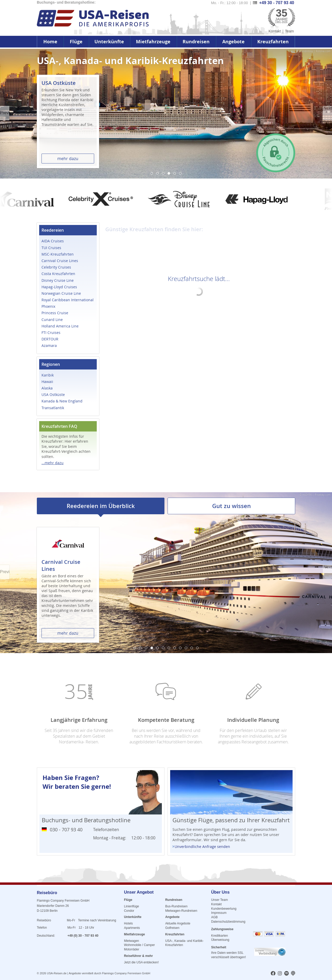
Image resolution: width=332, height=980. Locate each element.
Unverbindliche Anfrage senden (202, 847)
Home (50, 42)
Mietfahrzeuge (153, 42)
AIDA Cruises (53, 241)
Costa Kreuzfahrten (58, 274)
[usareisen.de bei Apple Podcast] (293, 974)
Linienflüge (132, 906)
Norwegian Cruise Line (61, 293)
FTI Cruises (51, 333)
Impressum (219, 913)
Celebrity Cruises (56, 267)
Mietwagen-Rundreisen (181, 911)
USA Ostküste (53, 395)
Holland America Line (60, 326)
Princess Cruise (55, 313)
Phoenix (48, 306)
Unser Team (219, 900)
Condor (129, 911)
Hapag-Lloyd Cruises (59, 287)
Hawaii (47, 382)
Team (289, 31)
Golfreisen (172, 928)
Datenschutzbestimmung (228, 922)
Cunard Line (52, 320)
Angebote (233, 42)
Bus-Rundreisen (176, 906)
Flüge (76, 42)
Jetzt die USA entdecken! (141, 962)
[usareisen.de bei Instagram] (280, 974)
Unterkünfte (109, 42)
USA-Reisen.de (57, 973)
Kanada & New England (62, 401)
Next (328, 108)
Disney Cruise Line (58, 280)
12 (197, 648)
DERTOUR (50, 339)
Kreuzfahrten (273, 42)
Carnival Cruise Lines (60, 261)
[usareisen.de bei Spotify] (286, 974)
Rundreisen (196, 42)
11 (192, 648)
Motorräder (132, 949)
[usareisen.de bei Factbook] (273, 974)
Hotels (128, 923)
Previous (5, 113)
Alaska (47, 388)
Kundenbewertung (224, 909)
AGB (214, 917)
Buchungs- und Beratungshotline (86, 820)
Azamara (49, 345)
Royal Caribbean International (68, 300)
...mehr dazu (53, 463)
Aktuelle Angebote (178, 923)
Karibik (48, 375)
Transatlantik (53, 408)
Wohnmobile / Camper (139, 945)
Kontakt (275, 31)
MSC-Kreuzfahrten (58, 254)
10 (186, 648)
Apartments (132, 928)
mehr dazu (68, 159)
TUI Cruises (51, 248)
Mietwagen (132, 941)
